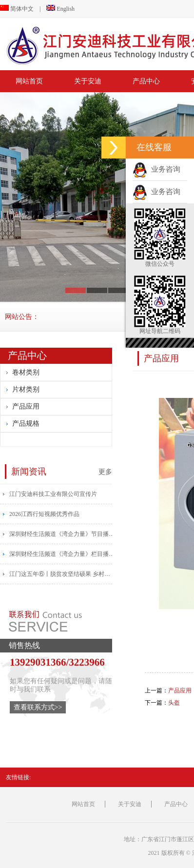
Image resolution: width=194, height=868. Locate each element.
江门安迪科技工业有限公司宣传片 (53, 494)
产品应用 (26, 406)
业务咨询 (156, 169)
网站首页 (29, 81)
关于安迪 (88, 81)
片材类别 (26, 389)
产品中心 (146, 81)
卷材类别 (26, 372)
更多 (105, 472)
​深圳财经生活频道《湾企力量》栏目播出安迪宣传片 (63, 554)
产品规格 (26, 424)
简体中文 (17, 9)
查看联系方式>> (38, 707)
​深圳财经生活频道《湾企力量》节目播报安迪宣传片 (63, 534)
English (60, 9)
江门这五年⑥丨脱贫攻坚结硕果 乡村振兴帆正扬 (63, 574)
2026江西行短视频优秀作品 (44, 514)
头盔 (174, 703)
